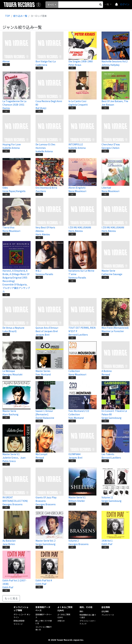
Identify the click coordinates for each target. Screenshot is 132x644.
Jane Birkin (9, 544)
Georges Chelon (110, 148)
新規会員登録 (19, 621)
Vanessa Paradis (44, 274)
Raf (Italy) (41, 108)
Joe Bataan (108, 105)
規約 (81, 611)
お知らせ (61, 621)
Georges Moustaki (12, 374)
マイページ (18, 624)
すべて (51, 5)
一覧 (107, 4)
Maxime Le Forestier (113, 331)
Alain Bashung (10, 414)
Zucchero (41, 191)
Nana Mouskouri (77, 191)
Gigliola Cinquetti (78, 105)
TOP (7, 16)
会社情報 (105, 611)
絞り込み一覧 (20, 16)
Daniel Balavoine (45, 418)
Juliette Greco (10, 458)
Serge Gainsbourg (112, 418)
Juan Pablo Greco (14, 459)
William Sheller (77, 501)
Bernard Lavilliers (78, 335)
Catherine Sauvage (112, 274)
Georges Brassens (13, 504)
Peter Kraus (75, 65)
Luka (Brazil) (9, 331)
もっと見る (11, 598)
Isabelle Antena (11, 148)
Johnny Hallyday (111, 65)
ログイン (125, 4)
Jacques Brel (42, 335)
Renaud (106, 374)
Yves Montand (43, 374)
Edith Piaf (107, 544)
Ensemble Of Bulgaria (14, 284)
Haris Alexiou (43, 234)
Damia (6, 108)
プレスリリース (108, 615)
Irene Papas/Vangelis (14, 191)
